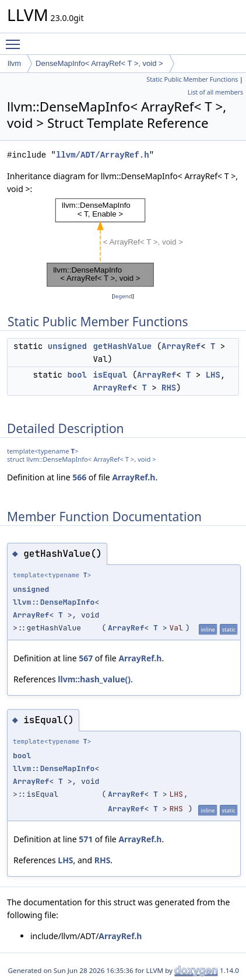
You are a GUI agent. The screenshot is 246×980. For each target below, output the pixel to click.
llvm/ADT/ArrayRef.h (103, 155)
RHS (169, 388)
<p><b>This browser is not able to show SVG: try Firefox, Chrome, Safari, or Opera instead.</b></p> (123, 243)
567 (86, 658)
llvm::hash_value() (94, 679)
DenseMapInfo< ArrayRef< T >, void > (99, 63)
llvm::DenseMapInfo (54, 602)
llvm (14, 63)
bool (77, 375)
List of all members (215, 92)
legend (123, 296)
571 (86, 839)
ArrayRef (181, 346)
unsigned (67, 346)
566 (79, 477)
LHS (213, 375)
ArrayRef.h (133, 477)
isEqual (110, 375)
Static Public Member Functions (192, 79)
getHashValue (122, 346)
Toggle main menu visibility (16, 39)
